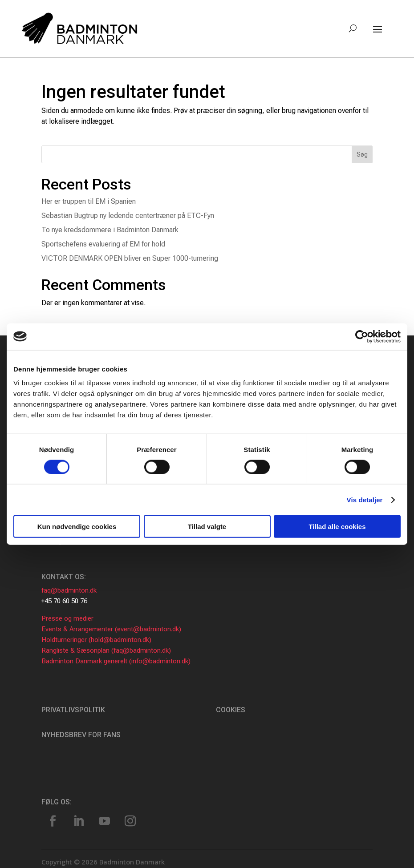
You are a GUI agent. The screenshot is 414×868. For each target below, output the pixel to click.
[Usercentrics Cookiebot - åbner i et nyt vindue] (362, 336)
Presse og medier (67, 618)
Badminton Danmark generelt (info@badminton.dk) (116, 661)
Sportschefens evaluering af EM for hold (103, 244)
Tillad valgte (207, 527)
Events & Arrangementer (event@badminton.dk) (111, 629)
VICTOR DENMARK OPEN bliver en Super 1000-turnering (130, 258)
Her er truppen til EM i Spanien (89, 201)
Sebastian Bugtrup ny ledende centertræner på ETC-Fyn (128, 216)
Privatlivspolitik (73, 710)
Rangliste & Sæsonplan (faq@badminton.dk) (106, 650)
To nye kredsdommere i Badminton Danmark (110, 230)
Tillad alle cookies (337, 527)
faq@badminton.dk (69, 590)
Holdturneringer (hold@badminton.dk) (96, 640)
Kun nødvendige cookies (77, 527)
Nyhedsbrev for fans (81, 735)
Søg (362, 154)
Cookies (231, 710)
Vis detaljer (365, 499)
